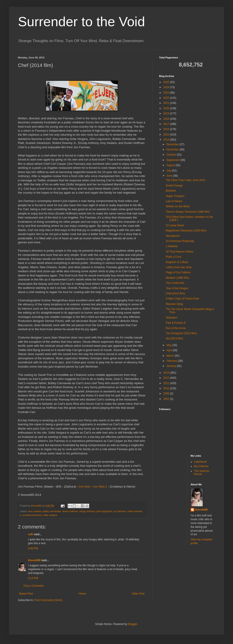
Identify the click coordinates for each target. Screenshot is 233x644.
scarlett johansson (32, 515)
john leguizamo (105, 511)
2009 (167, 394)
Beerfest (171, 191)
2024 (167, 87)
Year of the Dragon (177, 288)
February (172, 361)
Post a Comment (33, 586)
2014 (167, 140)
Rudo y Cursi (174, 257)
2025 (167, 82)
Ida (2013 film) (174, 338)
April (169, 350)
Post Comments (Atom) (48, 600)
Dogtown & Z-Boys (177, 262)
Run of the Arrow (176, 328)
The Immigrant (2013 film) (181, 333)
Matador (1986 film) (177, 278)
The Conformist (175, 283)
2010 (167, 388)
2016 (167, 129)
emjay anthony (87, 511)
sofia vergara (50, 515)
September (173, 160)
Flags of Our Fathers (178, 272)
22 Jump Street (175, 225)
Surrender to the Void (81, 22)
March (171, 356)
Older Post (138, 594)
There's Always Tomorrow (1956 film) (188, 212)
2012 (167, 378)
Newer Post (26, 594)
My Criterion (201, 466)
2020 (167, 108)
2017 (167, 124)
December (173, 144)
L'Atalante (172, 246)
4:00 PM (33, 548)
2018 (167, 119)
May (169, 345)
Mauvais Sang (174, 304)
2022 (167, 98)
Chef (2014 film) (175, 293)
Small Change (174, 186)
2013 (167, 373)
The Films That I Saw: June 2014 (186, 180)
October (172, 155)
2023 (167, 93)
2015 (167, 135)
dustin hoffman (70, 511)
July (169, 171)
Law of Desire (174, 201)
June (170, 176)
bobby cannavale (52, 511)
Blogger (133, 624)
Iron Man (84, 487)
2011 (167, 383)
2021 (167, 103)
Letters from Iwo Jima (179, 267)
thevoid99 (34, 560)
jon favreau (120, 511)
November (173, 150)
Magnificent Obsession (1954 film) (186, 231)
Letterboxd (200, 462)
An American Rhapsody (180, 241)
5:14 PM (33, 578)
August (171, 165)
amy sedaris (35, 511)
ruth (31, 534)
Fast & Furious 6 (176, 323)
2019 (167, 113)
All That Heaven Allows (180, 252)
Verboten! (172, 318)
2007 (167, 399)
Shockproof (173, 236)
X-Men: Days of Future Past (182, 299)
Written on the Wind (178, 206)
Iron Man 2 (100, 487)
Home (82, 594)
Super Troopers (175, 196)
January (172, 366)
